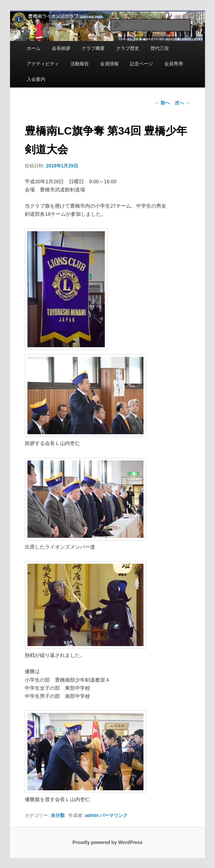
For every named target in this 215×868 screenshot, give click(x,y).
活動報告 (80, 64)
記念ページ (142, 64)
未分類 (58, 815)
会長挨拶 (61, 48)
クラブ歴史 (128, 48)
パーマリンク (114, 815)
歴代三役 (160, 48)
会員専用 (174, 64)
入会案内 (36, 79)
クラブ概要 (93, 48)
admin (92, 815)
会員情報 (109, 64)
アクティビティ (43, 64)
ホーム (34, 48)
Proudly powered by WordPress (107, 842)
